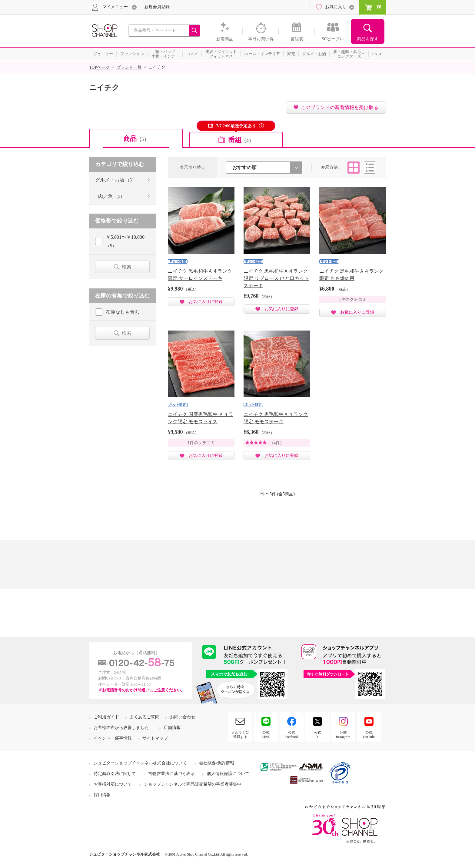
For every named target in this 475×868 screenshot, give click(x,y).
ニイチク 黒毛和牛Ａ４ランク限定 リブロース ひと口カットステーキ (276, 278)
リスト (370, 168)
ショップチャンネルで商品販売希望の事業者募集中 (193, 784)
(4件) (277, 443)
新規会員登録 (157, 7)
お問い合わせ (183, 717)
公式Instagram (343, 735)
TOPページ (99, 67)
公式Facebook (292, 735)
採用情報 (102, 795)
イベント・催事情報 (113, 738)
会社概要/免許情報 (217, 763)
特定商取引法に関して (115, 774)
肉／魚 (111, 196)
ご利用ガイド (106, 717)
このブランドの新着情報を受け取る (340, 107)
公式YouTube (369, 735)
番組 (241, 140)
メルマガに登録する (240, 735)
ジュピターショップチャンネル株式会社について (140, 763)
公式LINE (266, 735)
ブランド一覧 (129, 67)
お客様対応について (113, 784)
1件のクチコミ (353, 299)
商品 (136, 139)
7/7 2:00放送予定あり (236, 126)
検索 (127, 267)
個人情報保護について (228, 774)
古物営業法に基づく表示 (171, 774)
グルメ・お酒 (116, 180)
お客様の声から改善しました (121, 728)
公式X (317, 735)
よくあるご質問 (144, 717)
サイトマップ (155, 738)
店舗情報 (172, 728)
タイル (354, 168)
